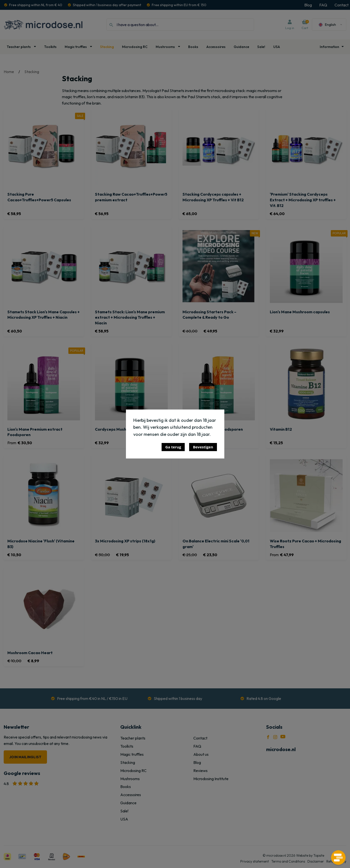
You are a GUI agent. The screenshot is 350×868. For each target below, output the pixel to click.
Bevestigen (203, 447)
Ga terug (173, 447)
